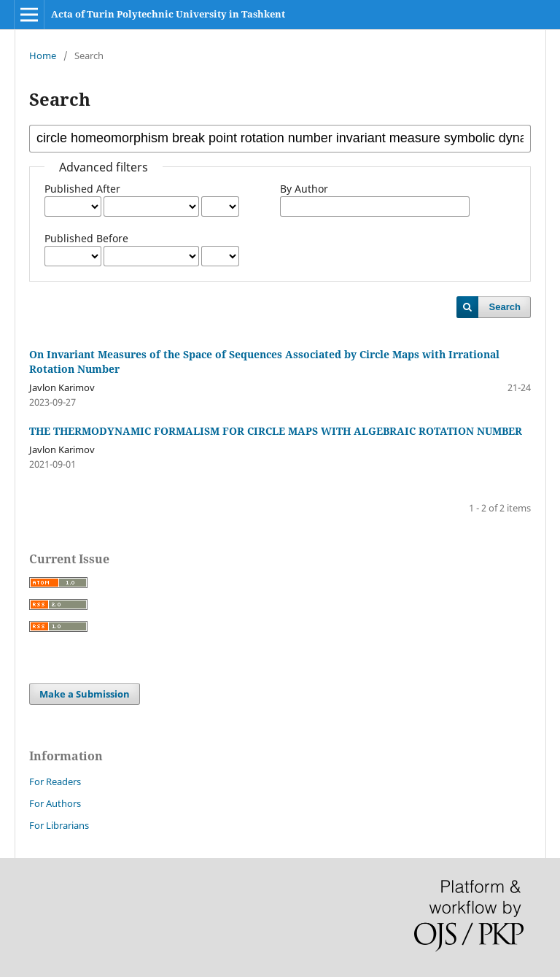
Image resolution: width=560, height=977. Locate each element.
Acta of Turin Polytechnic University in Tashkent (168, 14)
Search (505, 307)
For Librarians (59, 825)
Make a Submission (85, 694)
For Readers (55, 781)
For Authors (55, 803)
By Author (304, 189)
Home (43, 55)
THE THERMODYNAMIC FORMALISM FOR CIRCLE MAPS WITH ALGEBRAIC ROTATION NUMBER (276, 431)
